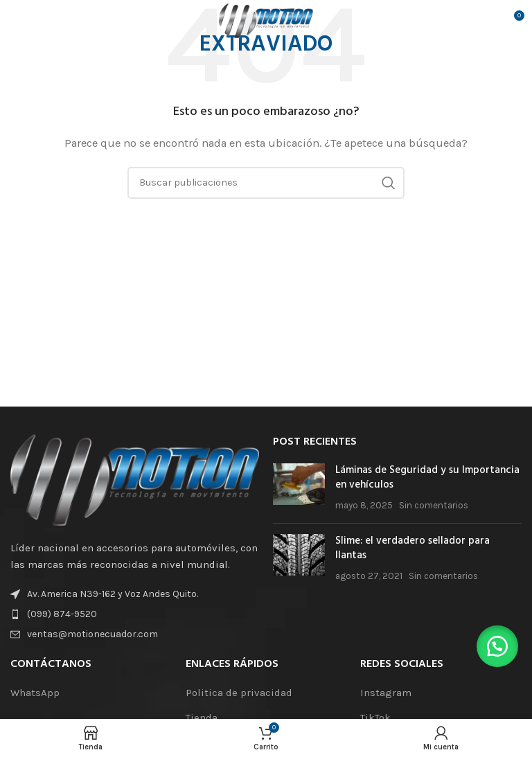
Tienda (202, 718)
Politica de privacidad (239, 693)
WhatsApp (35, 693)
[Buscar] (266, 183)
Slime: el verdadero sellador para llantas (413, 548)
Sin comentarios (434, 505)
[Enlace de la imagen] (135, 479)
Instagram (386, 693)
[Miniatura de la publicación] (299, 488)
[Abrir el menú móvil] (32, 21)
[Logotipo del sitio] (266, 20)
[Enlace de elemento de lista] (135, 614)
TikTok (375, 718)
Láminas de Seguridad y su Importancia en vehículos (427, 478)
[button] (497, 646)
